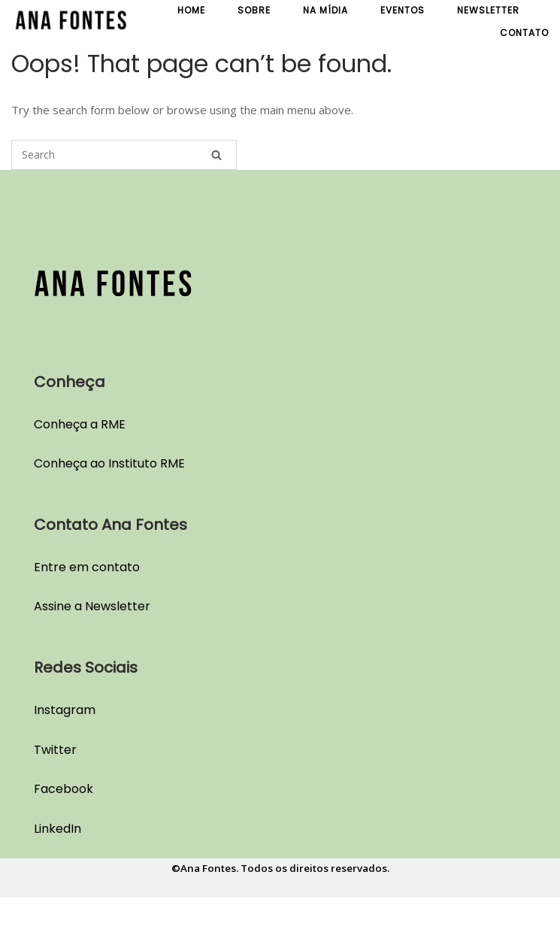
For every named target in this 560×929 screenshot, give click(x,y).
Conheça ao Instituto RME (109, 463)
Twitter (55, 750)
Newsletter (488, 10)
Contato (524, 33)
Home (191, 10)
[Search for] (124, 155)
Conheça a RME (80, 424)
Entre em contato (87, 567)
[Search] (216, 155)
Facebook (64, 789)
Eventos (403, 10)
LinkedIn (58, 829)
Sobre (254, 10)
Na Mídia (325, 10)
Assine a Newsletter (92, 606)
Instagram (65, 710)
